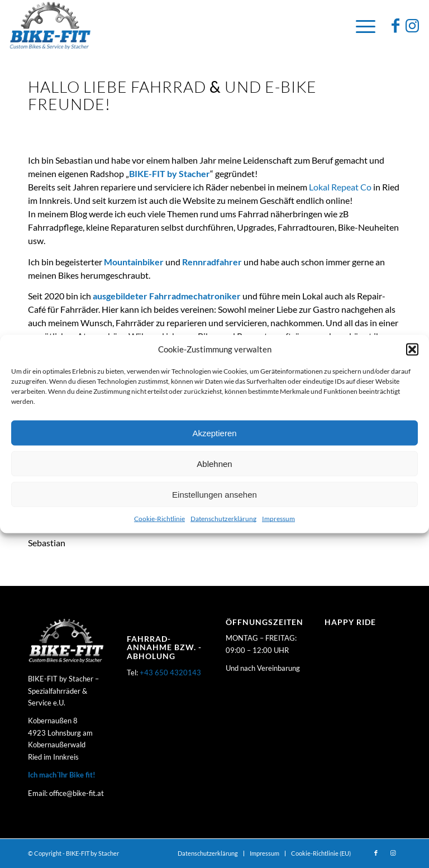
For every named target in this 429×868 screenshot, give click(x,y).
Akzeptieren (214, 433)
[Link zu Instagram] (412, 25)
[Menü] (360, 25)
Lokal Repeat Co (340, 187)
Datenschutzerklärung (223, 519)
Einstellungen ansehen (214, 495)
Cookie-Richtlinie (159, 519)
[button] (412, 349)
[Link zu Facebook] (395, 25)
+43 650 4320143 (170, 673)
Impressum (278, 519)
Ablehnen (214, 464)
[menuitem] (208, 853)
